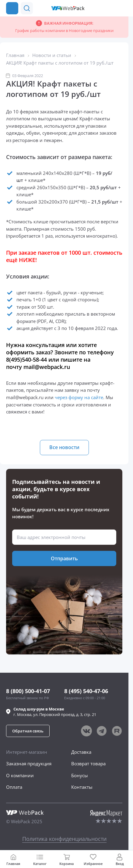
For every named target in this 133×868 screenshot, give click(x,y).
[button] (27, 8)
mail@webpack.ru (47, 367)
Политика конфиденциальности (64, 839)
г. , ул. (55, 712)
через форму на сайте (79, 397)
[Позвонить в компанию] (123, 8)
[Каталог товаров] (12, 8)
